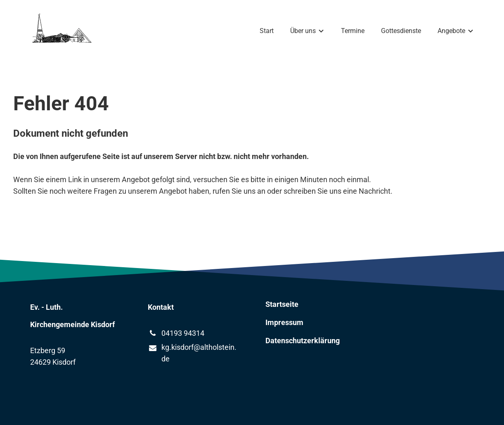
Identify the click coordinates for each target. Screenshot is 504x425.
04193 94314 (176, 333)
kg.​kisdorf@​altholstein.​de (192, 354)
